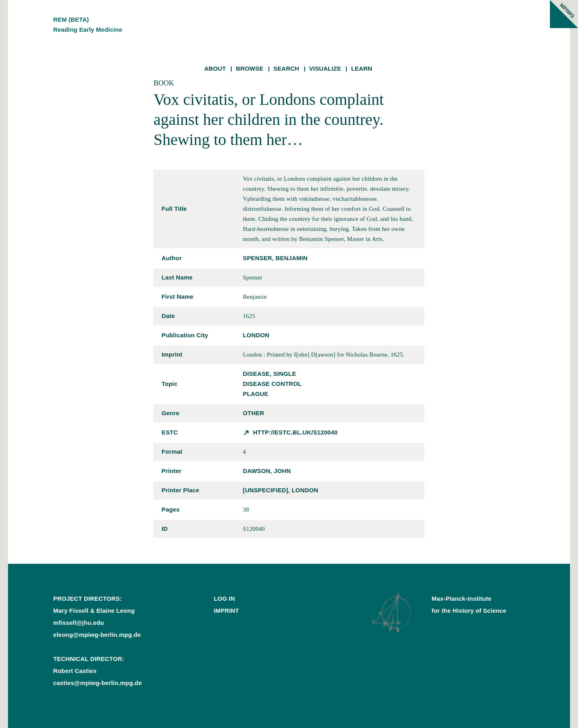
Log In (224, 599)
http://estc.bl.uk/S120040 (295, 432)
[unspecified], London (281, 490)
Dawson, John (267, 471)
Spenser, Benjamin (275, 258)
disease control (272, 384)
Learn (362, 68)
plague (256, 394)
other (253, 413)
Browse (250, 68)
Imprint (226, 611)
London (256, 335)
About (215, 68)
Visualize (325, 68)
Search (286, 68)
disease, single (270, 374)
